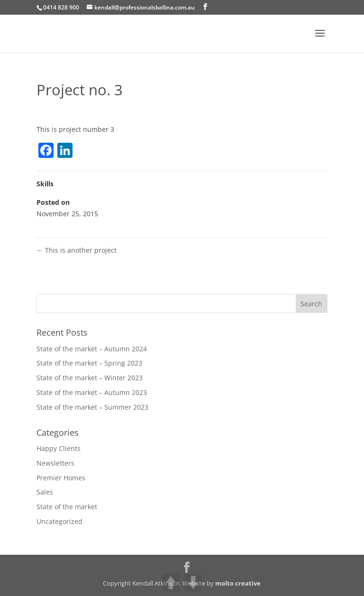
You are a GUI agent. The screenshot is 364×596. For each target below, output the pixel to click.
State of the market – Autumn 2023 (92, 392)
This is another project (77, 250)
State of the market (67, 507)
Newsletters (55, 463)
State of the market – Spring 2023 (89, 363)
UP (171, 582)
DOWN (193, 582)
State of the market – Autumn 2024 (92, 349)
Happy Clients (59, 448)
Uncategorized (59, 521)
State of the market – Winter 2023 (90, 378)
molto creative (238, 583)
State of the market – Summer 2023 (92, 407)
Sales (45, 492)
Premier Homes (61, 478)
